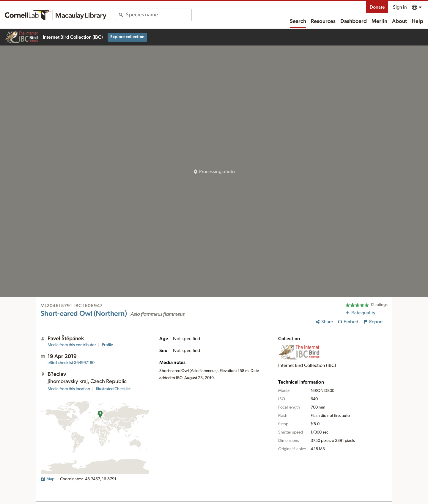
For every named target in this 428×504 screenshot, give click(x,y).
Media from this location (69, 389)
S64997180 (71, 363)
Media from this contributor (72, 345)
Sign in (400, 7)
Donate (377, 7)
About (399, 21)
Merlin (379, 21)
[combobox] (159, 15)
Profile (107, 345)
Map (47, 479)
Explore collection (127, 37)
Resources (323, 21)
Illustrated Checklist (113, 389)
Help (417, 21)
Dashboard (354, 21)
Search (298, 21)
